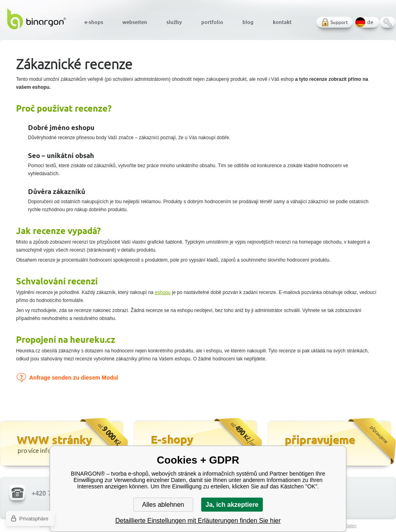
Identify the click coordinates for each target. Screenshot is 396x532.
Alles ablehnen (163, 505)
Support (339, 22)
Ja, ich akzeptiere (232, 505)
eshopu (163, 292)
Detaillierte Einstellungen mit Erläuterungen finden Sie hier (198, 521)
